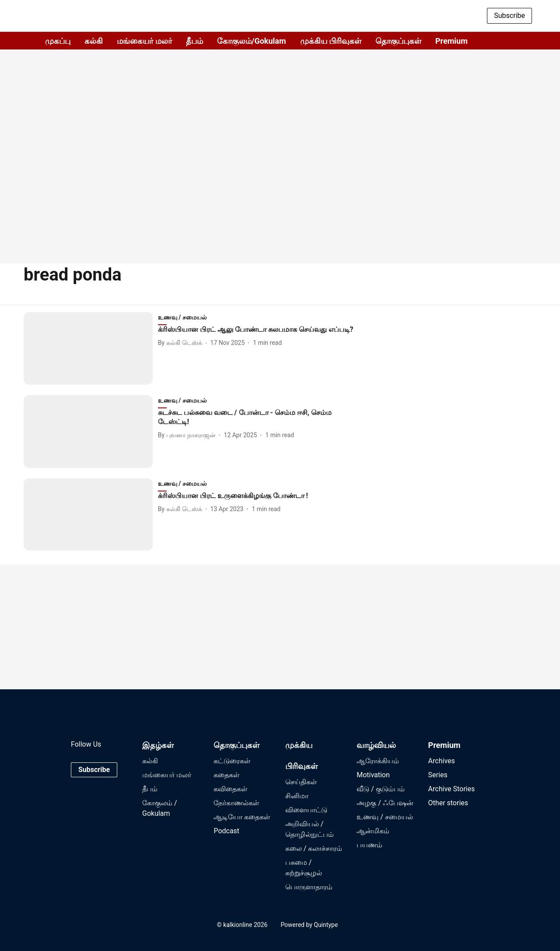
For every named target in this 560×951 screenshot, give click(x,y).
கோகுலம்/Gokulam (252, 41)
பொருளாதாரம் (309, 887)
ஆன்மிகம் (373, 831)
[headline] (259, 330)
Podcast (226, 831)
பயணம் (369, 845)
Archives (442, 761)
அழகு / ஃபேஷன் (385, 803)
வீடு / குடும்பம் (381, 789)
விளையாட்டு (306, 810)
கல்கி (94, 41)
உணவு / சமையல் (385, 817)
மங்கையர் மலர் (144, 41)
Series (438, 775)
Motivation (373, 775)
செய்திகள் (301, 782)
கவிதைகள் (230, 789)
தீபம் (194, 41)
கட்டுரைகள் (232, 761)
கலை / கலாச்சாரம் (314, 848)
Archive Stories (452, 789)
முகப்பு (58, 41)
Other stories (448, 803)
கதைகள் (226, 775)
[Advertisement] (280, 184)
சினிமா (297, 796)
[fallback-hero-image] (91, 348)
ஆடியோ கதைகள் (242, 817)
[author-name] (182, 343)
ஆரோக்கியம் (378, 761)
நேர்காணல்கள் (236, 803)
